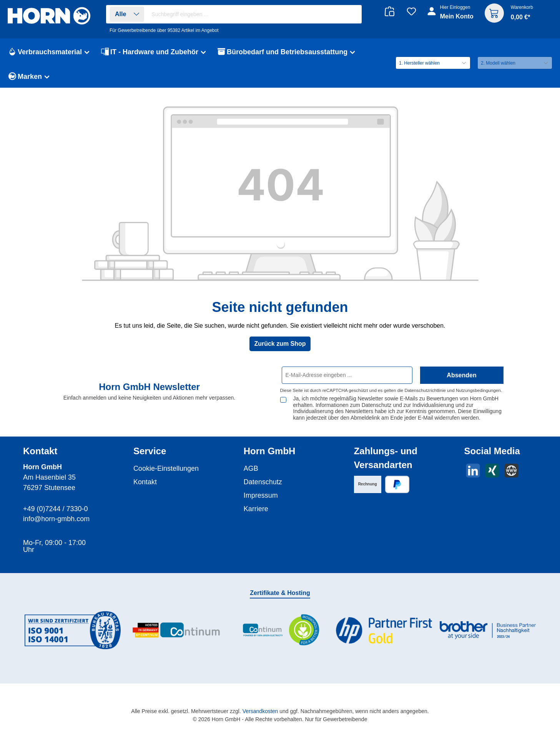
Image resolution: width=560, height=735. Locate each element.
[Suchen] (352, 14)
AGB (251, 468)
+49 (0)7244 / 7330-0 (56, 509)
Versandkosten (260, 711)
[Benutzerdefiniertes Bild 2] (176, 630)
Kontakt (145, 482)
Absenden (461, 375)
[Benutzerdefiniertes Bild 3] (280, 630)
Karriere (256, 509)
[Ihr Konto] (451, 16)
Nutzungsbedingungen (478, 390)
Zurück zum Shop (280, 344)
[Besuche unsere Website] (511, 471)
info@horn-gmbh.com (56, 519)
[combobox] (254, 14)
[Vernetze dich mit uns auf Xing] (492, 471)
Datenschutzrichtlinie (425, 390)
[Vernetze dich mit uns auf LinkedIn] (473, 471)
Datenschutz (263, 482)
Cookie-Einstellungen (166, 468)
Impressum (261, 495)
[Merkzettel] (411, 11)
